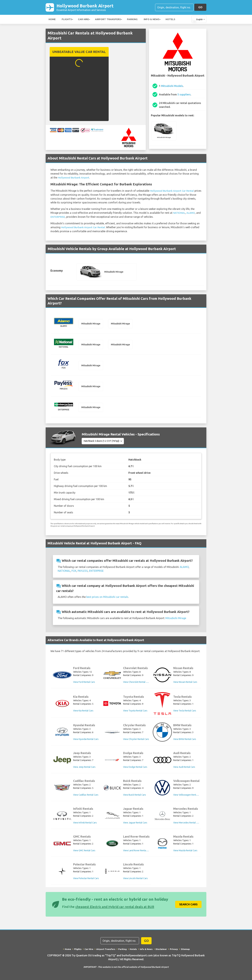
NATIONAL (179, 213)
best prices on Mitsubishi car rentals (107, 598)
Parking (132, 20)
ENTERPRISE (58, 217)
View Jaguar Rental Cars (135, 823)
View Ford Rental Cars (84, 683)
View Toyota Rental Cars (135, 711)
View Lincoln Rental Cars (135, 879)
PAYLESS (83, 572)
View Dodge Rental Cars (135, 768)
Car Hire (83, 20)
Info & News (152, 20)
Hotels (170, 20)
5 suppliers (184, 95)
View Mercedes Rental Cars (187, 823)
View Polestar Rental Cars (86, 879)
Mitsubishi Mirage (176, 619)
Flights (67, 20)
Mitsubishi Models (172, 87)
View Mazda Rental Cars (185, 851)
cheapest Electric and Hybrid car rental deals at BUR (115, 907)
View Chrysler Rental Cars (136, 740)
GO (200, 7)
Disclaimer (162, 950)
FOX (74, 572)
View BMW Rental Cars (185, 740)
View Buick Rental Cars (135, 796)
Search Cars (188, 905)
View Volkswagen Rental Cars (188, 796)
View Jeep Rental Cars (84, 768)
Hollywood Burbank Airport (90, 8)
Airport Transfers (108, 20)
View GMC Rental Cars (84, 851)
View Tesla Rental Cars (185, 711)
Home (52, 20)
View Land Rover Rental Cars (137, 851)
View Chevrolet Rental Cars (137, 683)
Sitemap (186, 950)
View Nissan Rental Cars (185, 683)
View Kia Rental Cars (83, 711)
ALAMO (191, 213)
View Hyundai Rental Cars (86, 740)
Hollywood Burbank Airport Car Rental (172, 191)
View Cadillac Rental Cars (86, 796)
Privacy (174, 950)
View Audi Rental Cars (184, 768)
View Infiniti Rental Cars (85, 823)
